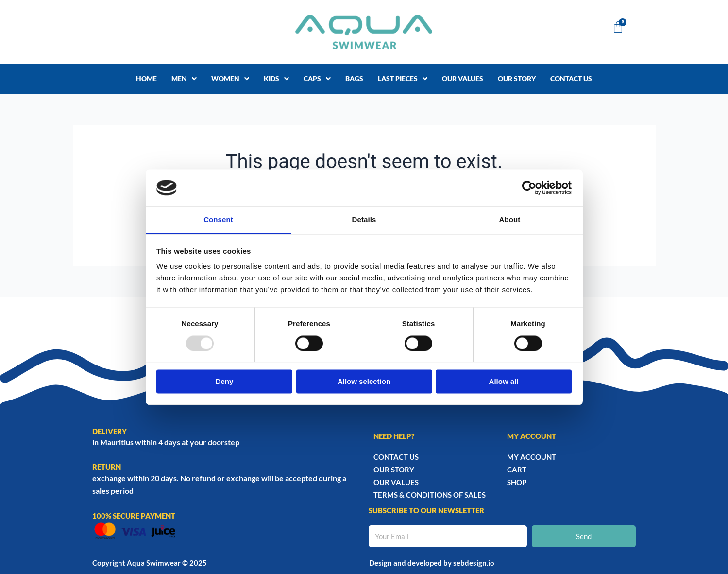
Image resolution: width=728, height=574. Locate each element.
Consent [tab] (218, 219)
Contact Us (396, 457)
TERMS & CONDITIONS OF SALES (430, 495)
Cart (517, 470)
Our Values (396, 482)
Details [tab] (364, 219)
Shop (517, 482)
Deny (225, 382)
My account (532, 457)
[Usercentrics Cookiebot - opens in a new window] (529, 188)
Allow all (504, 382)
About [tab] (510, 219)
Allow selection (364, 382)
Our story (394, 470)
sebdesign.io (474, 563)
